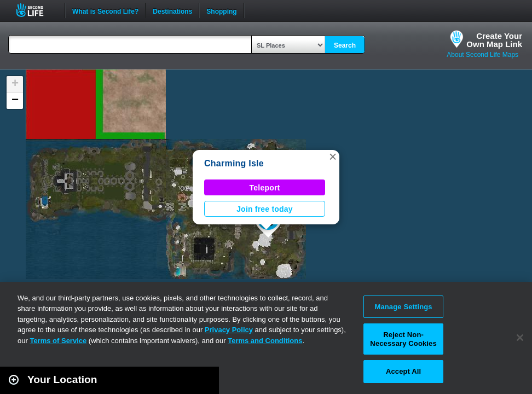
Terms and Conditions (265, 341)
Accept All (403, 371)
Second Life (36, 10)
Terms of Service (58, 341)
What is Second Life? (105, 10)
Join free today (265, 209)
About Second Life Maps (482, 55)
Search (345, 45)
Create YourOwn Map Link (494, 40)
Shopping (221, 10)
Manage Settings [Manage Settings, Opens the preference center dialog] (403, 307)
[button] (333, 157)
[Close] (520, 338)
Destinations (172, 10)
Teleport (265, 188)
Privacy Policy (229, 330)
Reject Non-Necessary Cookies (403, 339)
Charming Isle (234, 163)
